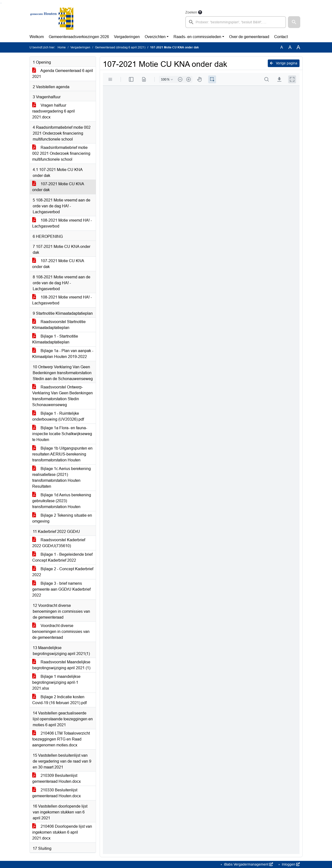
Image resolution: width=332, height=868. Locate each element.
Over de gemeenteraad (249, 37)
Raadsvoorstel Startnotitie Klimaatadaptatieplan (59, 325)
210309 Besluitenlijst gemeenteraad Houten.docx (56, 778)
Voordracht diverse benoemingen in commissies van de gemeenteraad (61, 632)
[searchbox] (236, 22)
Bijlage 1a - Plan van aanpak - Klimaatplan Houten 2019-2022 (63, 354)
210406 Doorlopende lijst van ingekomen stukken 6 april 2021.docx (62, 832)
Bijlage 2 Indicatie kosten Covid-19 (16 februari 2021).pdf (59, 700)
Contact (281, 37)
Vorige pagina (284, 63)
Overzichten (155, 37)
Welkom (37, 37)
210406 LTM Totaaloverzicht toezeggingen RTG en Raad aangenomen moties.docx (61, 739)
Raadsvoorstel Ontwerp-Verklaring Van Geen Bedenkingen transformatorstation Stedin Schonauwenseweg (63, 396)
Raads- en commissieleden (197, 37)
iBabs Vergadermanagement (248, 864)
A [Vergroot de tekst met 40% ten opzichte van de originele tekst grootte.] (298, 47)
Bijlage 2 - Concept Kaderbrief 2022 (63, 572)
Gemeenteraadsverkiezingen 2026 (79, 37)
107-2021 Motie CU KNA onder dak (58, 187)
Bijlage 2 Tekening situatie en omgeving (62, 518)
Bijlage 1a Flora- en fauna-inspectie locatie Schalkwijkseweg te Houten (62, 434)
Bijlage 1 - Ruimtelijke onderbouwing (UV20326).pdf (58, 416)
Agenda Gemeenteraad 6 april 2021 (63, 74)
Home (62, 47)
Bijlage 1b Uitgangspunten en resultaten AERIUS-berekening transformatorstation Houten (62, 454)
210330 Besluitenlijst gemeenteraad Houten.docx (56, 793)
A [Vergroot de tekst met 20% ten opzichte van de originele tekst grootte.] (290, 47)
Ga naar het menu (1, 3)
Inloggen (290, 864)
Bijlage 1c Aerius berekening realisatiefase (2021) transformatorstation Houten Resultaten (62, 477)
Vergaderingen (127, 37)
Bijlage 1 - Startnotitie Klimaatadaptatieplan (55, 339)
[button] (294, 22)
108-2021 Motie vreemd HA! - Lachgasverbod (62, 223)
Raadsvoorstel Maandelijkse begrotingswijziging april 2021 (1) (61, 665)
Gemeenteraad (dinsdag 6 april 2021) (120, 47)
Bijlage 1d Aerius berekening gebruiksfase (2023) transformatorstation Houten (62, 501)
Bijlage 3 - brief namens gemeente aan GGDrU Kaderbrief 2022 (61, 589)
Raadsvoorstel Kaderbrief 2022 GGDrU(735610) (59, 543)
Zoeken (191, 12)
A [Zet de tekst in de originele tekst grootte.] (282, 47)
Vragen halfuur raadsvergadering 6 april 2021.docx (54, 111)
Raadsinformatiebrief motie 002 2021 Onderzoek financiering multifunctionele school (61, 153)
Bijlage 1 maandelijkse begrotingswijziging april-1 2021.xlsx (56, 682)
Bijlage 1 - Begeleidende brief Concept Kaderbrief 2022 (62, 557)
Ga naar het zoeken (1, 3)
